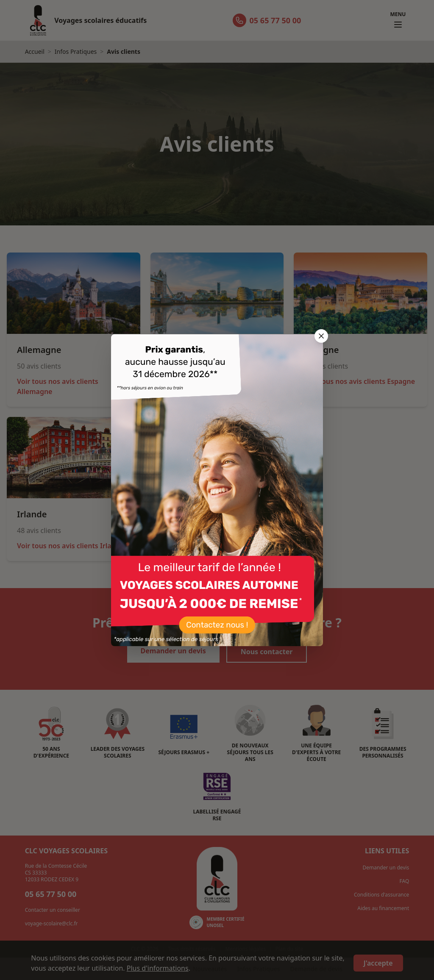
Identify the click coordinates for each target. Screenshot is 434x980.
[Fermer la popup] (321, 336)
